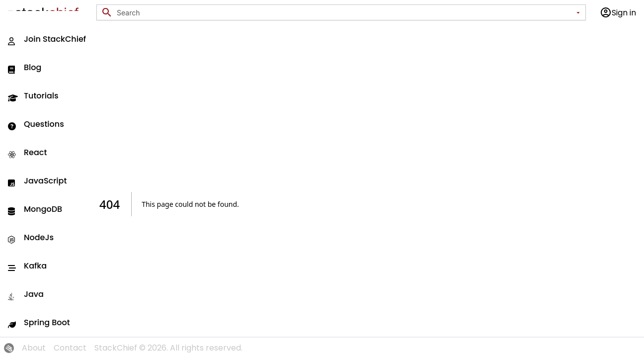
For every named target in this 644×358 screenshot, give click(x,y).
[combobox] (344, 13)
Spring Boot (39, 322)
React (27, 152)
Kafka (27, 266)
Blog (25, 67)
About (34, 348)
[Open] (578, 12)
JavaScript (37, 181)
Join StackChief (47, 39)
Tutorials (33, 96)
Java (26, 294)
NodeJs (31, 237)
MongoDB (35, 209)
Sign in (618, 12)
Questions (36, 124)
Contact (70, 348)
